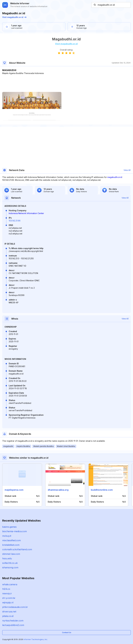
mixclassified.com (11, 540)
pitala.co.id (8, 616)
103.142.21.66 (15, 221)
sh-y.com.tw (9, 598)
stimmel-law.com (11, 554)
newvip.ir (7, 593)
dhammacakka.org (58, 490)
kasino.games (9, 527)
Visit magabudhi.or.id (14, 17)
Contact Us (67, 632)
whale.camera (10, 584)
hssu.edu (7, 558)
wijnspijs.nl (8, 602)
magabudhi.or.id (115, 177)
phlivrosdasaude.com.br (15, 607)
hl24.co (6, 589)
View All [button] (127, 170)
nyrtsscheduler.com (13, 621)
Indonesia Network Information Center (26, 213)
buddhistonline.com (102, 490)
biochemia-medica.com (15, 531)
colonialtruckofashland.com (17, 549)
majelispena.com (14, 490)
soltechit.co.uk (10, 563)
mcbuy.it (7, 536)
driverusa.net (9, 612)
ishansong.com (10, 567)
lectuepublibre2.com (13, 625)
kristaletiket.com (11, 545)
